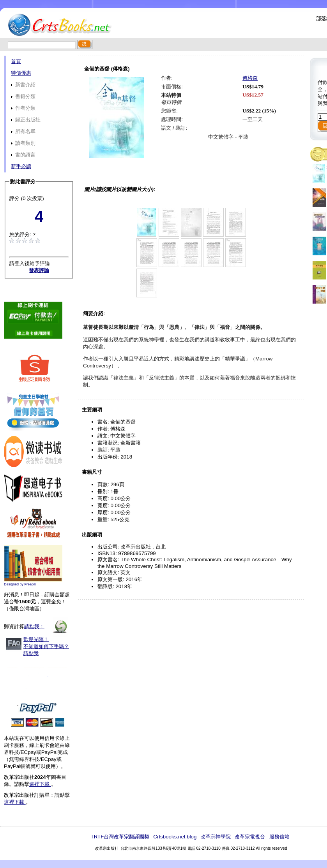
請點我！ (34, 626)
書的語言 (23, 155)
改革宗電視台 (250, 837)
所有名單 (23, 131)
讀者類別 (23, 143)
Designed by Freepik (20, 584)
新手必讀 (21, 166)
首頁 (16, 61)
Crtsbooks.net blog (175, 837)
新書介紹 (23, 85)
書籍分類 (23, 96)
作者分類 (23, 108)
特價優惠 (21, 73)
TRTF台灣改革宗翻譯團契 (120, 837)
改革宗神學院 (216, 837)
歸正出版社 (26, 120)
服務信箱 (279, 837)
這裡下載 (40, 784)
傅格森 (250, 78)
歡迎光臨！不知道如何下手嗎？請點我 (46, 646)
